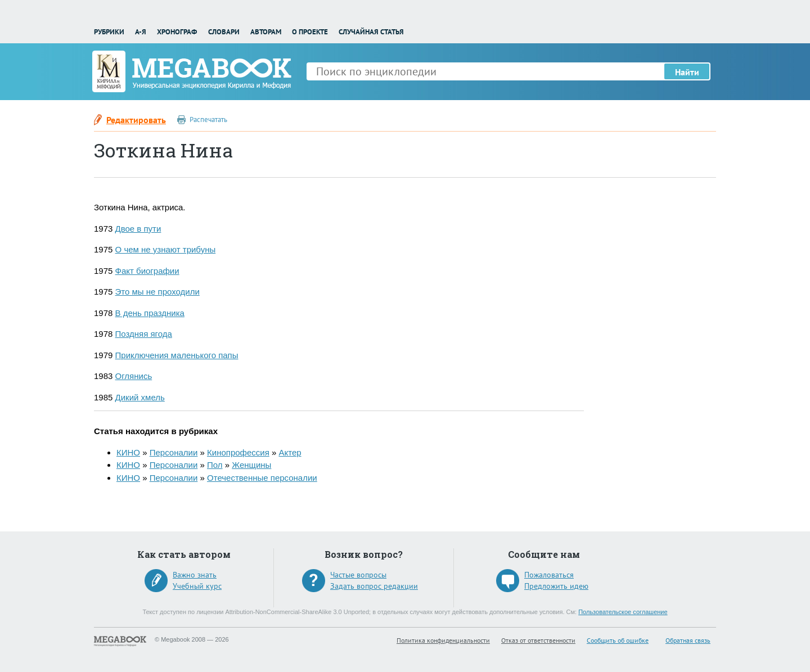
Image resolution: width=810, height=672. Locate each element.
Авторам (266, 32)
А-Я (141, 32)
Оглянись (134, 376)
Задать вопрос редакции (374, 586)
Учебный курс (197, 586)
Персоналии (174, 452)
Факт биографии (147, 271)
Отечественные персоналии (262, 478)
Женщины (251, 465)
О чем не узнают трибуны (166, 249)
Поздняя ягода (144, 334)
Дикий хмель (140, 397)
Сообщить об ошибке (618, 640)
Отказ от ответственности (538, 640)
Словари (224, 32)
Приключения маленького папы (177, 355)
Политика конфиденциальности (443, 640)
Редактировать (136, 120)
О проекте (310, 32)
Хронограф (177, 32)
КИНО (128, 452)
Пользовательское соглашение (623, 612)
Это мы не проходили (157, 292)
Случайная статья (371, 32)
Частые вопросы (358, 575)
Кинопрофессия (238, 452)
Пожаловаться (549, 575)
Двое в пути (138, 229)
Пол (215, 465)
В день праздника (150, 313)
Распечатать (208, 119)
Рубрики (109, 32)
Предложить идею (556, 586)
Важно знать (195, 575)
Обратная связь (688, 640)
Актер (290, 452)
